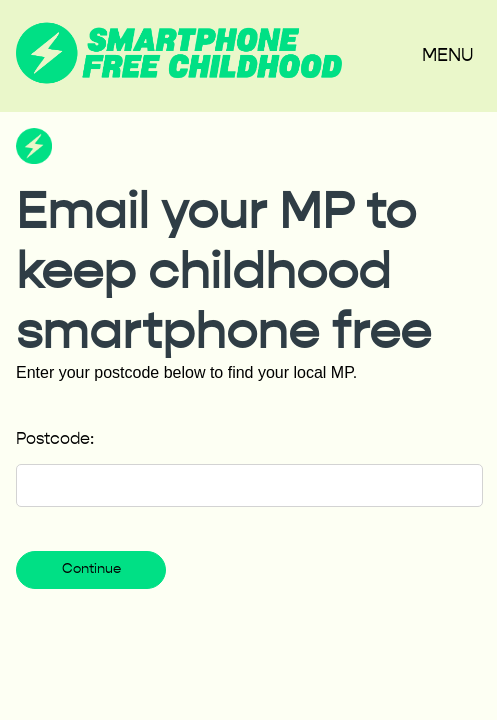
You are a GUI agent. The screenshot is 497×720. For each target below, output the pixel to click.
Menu (447, 56)
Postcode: (55, 440)
